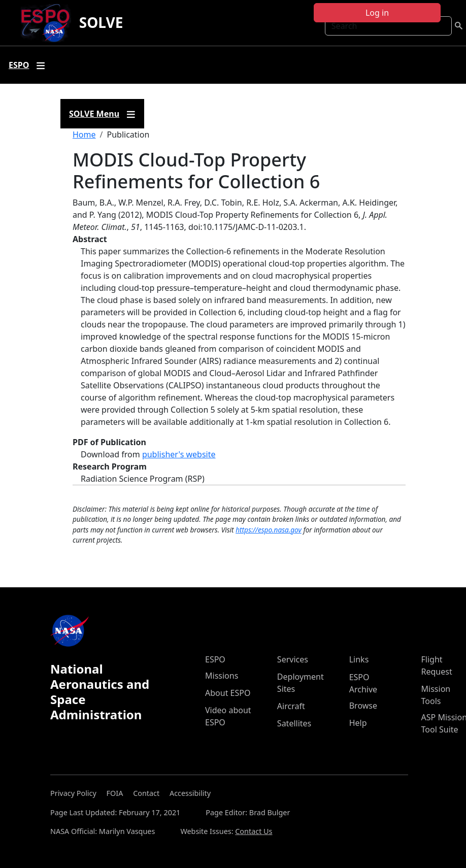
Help (358, 723)
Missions (222, 676)
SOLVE (101, 22)
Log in (377, 13)
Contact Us (254, 831)
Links (359, 659)
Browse (363, 706)
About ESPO (228, 693)
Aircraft (291, 706)
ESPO (215, 659)
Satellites (294, 723)
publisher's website (179, 454)
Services (293, 659)
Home (84, 135)
